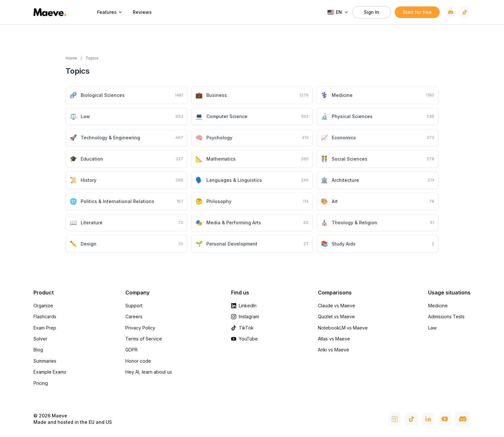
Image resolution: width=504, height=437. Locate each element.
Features (110, 12)
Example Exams (50, 372)
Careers (134, 316)
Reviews (142, 12)
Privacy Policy (140, 328)
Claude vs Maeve (337, 306)
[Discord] (451, 12)
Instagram (245, 316)
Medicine (438, 306)
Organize (43, 306)
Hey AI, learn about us (149, 372)
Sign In (372, 12)
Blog (38, 350)
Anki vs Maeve (333, 350)
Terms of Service (144, 339)
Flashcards (45, 316)
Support (134, 306)
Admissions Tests (446, 316)
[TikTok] (465, 12)
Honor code (138, 361)
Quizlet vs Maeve (336, 316)
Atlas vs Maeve (334, 339)
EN (338, 12)
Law (432, 328)
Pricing (41, 383)
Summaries (45, 361)
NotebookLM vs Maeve (343, 328)
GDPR (131, 350)
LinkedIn (244, 306)
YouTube (244, 339)
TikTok (242, 328)
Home (71, 58)
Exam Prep (45, 328)
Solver (40, 339)
